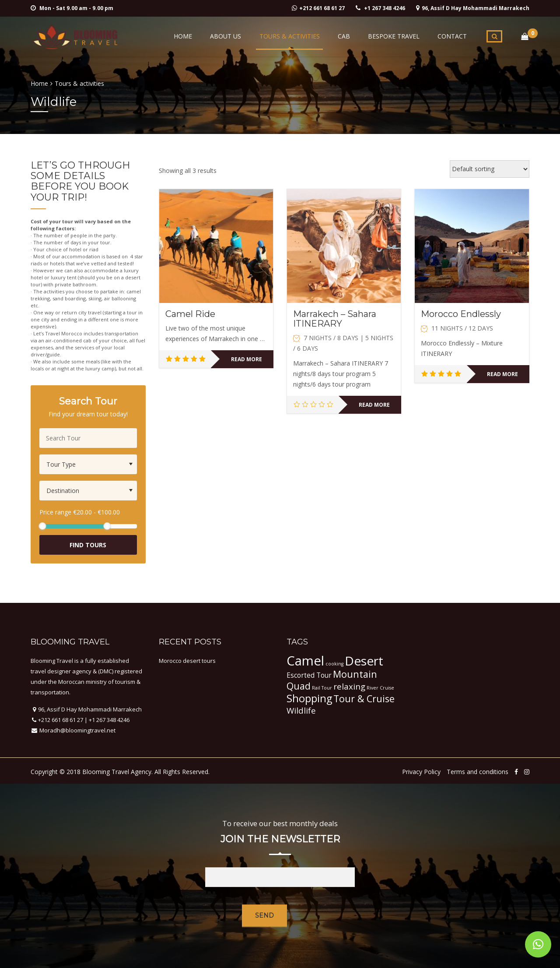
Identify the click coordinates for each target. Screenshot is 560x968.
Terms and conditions (478, 772)
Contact (453, 36)
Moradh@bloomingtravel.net (77, 730)
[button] (538, 944)
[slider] (42, 526)
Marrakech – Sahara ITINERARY (335, 319)
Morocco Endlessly (461, 314)
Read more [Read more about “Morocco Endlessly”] (502, 374)
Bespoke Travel (395, 36)
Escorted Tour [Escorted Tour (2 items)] (309, 675)
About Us (230, 36)
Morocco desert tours (187, 661)
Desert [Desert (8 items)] (364, 661)
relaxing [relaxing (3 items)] (349, 686)
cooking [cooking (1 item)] (334, 664)
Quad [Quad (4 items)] (299, 686)
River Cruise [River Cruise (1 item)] (380, 688)
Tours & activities (293, 36)
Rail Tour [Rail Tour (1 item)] (322, 688)
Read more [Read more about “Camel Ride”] (247, 359)
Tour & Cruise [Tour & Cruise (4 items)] (364, 699)
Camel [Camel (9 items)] (305, 661)
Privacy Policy (421, 772)
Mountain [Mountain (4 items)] (355, 674)
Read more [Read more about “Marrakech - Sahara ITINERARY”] (374, 405)
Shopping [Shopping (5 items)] (309, 698)
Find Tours (88, 545)
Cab (346, 36)
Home (188, 36)
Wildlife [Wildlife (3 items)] (301, 710)
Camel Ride (190, 314)
